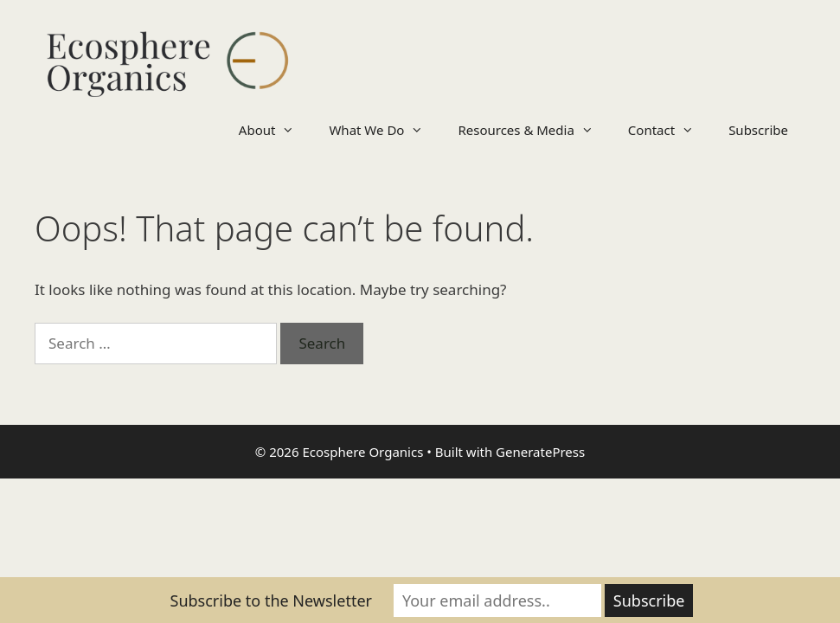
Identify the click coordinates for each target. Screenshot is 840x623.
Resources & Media (534, 130)
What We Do (385, 130)
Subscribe (758, 130)
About (276, 130)
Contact (670, 130)
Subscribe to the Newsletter (271, 601)
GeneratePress (540, 452)
